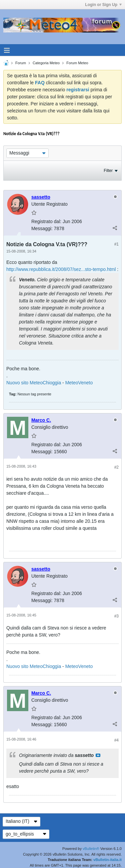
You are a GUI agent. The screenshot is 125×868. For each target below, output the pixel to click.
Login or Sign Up (103, 5)
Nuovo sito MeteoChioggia (34, 383)
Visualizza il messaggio (98, 755)
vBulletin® (91, 849)
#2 (116, 467)
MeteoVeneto (79, 383)
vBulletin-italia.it (107, 860)
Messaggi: (42, 228)
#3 (116, 616)
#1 (116, 244)
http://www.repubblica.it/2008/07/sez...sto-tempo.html (61, 269)
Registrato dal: (46, 221)
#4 (116, 740)
